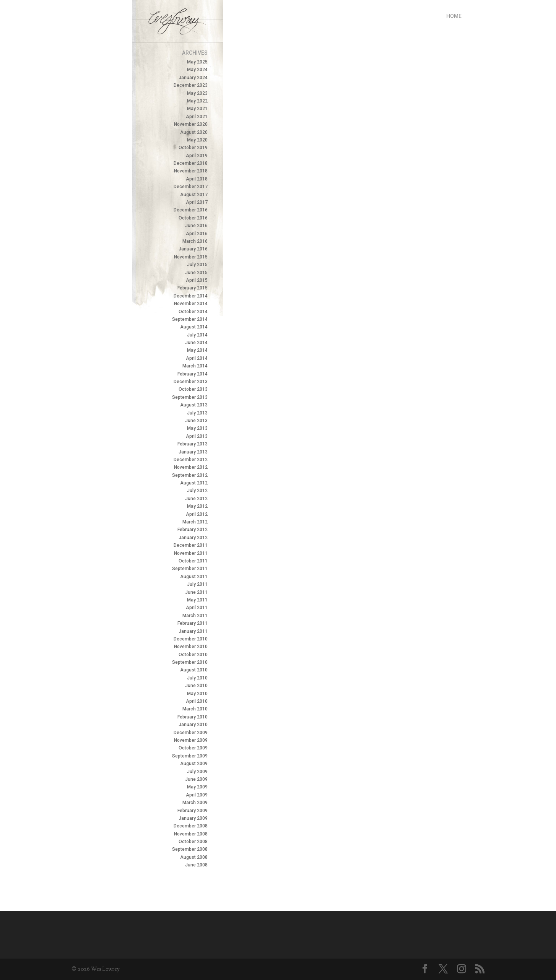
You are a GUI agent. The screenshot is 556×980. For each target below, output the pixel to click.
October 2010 (193, 655)
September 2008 (190, 849)
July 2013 (197, 413)
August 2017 (194, 195)
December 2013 (191, 382)
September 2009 (190, 756)
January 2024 (193, 78)
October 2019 (193, 148)
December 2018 (191, 163)
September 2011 (190, 569)
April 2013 (197, 436)
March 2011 (195, 616)
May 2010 (197, 694)
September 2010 (190, 662)
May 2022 (197, 101)
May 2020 (197, 140)
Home (454, 16)
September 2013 (190, 397)
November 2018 (191, 171)
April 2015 (197, 280)
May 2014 (197, 350)
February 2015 (193, 288)
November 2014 (191, 304)
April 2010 (197, 701)
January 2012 (193, 538)
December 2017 (191, 187)
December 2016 (191, 210)
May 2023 (197, 93)
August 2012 (194, 483)
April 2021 (197, 117)
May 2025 (197, 62)
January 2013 (193, 452)
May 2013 (197, 428)
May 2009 (197, 787)
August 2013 (194, 405)
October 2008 (193, 842)
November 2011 (191, 553)
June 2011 (196, 592)
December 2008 (191, 826)
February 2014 (193, 374)
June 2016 (196, 226)
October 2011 (193, 561)
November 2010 (191, 647)
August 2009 (194, 764)
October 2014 (193, 312)
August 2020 (194, 132)
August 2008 (194, 857)
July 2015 (197, 265)
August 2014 (194, 327)
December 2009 (191, 733)
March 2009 (195, 803)
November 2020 (191, 124)
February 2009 (193, 811)
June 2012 (196, 499)
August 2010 (194, 670)
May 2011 (197, 600)
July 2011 (197, 584)
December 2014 (191, 296)
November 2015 (191, 257)
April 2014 (197, 358)
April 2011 (197, 608)
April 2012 (197, 514)
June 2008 (196, 865)
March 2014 (195, 366)
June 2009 (196, 779)
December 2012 (191, 460)
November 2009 (191, 740)
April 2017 (197, 202)
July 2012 (197, 491)
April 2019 (197, 156)
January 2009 (193, 818)
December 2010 (191, 639)
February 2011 (193, 623)
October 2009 (193, 748)
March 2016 (195, 241)
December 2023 (191, 85)
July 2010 (197, 678)
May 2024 (197, 70)
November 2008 (191, 834)
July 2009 (197, 772)
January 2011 (193, 631)
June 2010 (196, 686)
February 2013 (193, 444)
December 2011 (191, 545)
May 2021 (197, 109)
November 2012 (191, 467)
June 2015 (196, 273)
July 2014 (197, 335)
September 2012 (190, 475)
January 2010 (193, 725)
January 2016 (193, 249)
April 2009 (197, 795)
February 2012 (193, 530)
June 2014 (196, 343)
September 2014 (190, 319)
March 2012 (195, 522)
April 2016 (197, 234)
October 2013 (193, 389)
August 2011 (194, 577)
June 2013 (196, 421)
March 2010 (195, 709)
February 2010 (193, 717)
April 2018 (197, 179)
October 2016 (193, 218)
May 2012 (197, 506)
